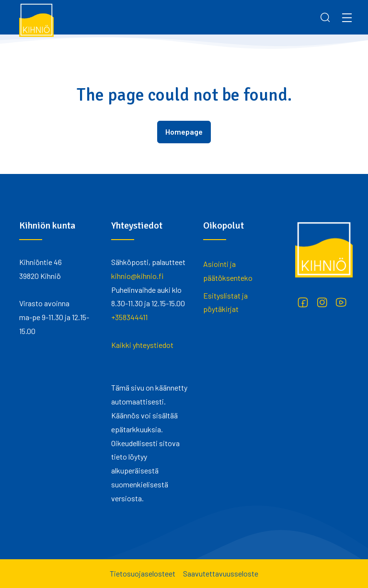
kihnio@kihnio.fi (137, 276)
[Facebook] (303, 302)
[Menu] (347, 17)
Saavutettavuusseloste (221, 573)
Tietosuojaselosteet (143, 573)
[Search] (325, 17)
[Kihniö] (36, 20)
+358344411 (129, 317)
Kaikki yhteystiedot (142, 345)
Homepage (184, 132)
